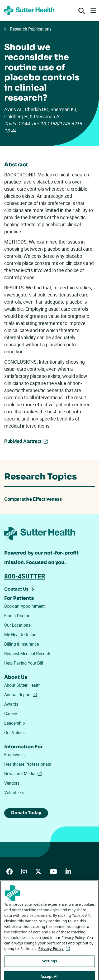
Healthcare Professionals (28, 764)
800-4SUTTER (25, 576)
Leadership (15, 723)
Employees (14, 755)
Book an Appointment (24, 606)
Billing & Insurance (22, 644)
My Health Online (20, 635)
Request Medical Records (28, 654)
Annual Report (22, 695)
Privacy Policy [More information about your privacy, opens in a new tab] (55, 952)
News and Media (24, 774)
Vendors (12, 783)
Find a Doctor (17, 616)
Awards (11, 704)
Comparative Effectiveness (33, 499)
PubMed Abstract (23, 441)
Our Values (14, 732)
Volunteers (14, 793)
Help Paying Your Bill (24, 663)
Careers (11, 714)
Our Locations (17, 625)
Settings (49, 965)
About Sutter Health (22, 685)
